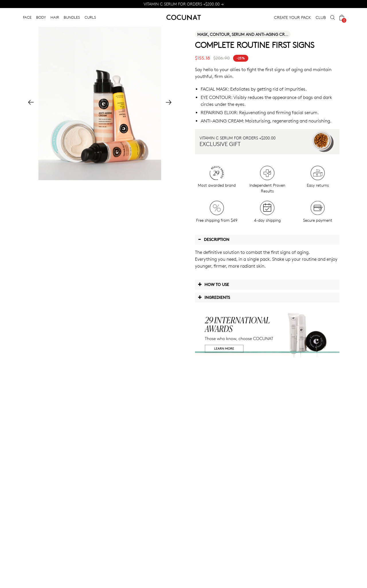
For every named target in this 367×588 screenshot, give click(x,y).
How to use (213, 284)
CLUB (321, 17)
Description (214, 239)
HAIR (55, 17)
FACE (27, 17)
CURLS (90, 17)
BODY (41, 17)
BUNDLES (72, 17)
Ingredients (214, 297)
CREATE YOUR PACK (293, 17)
